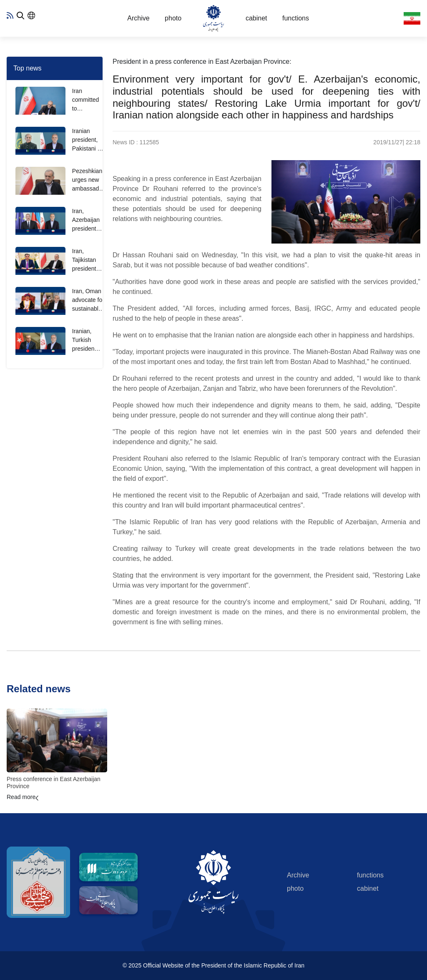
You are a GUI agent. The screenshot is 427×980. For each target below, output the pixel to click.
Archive (138, 18)
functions (296, 18)
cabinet (256, 18)
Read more (21, 797)
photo (173, 18)
